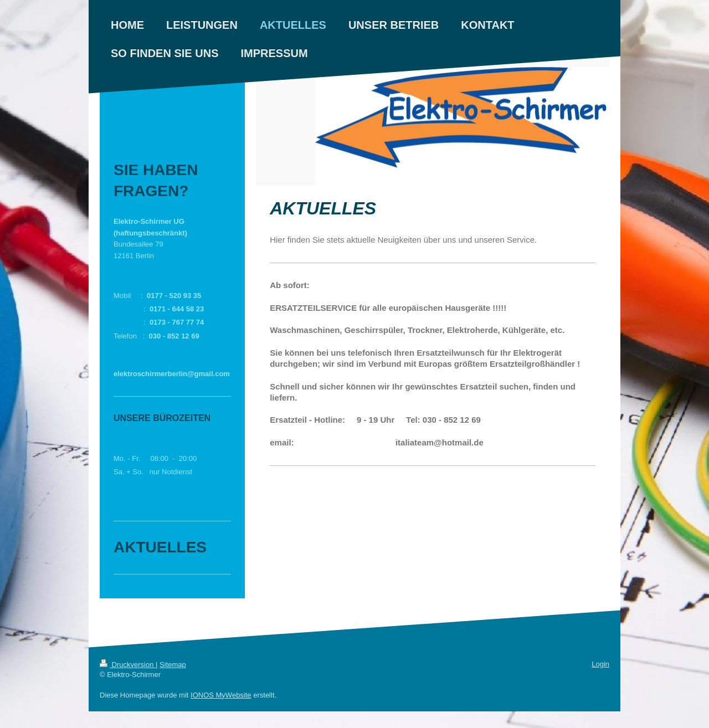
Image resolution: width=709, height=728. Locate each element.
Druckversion (128, 665)
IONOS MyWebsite (221, 695)
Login (600, 664)
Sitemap (173, 665)
